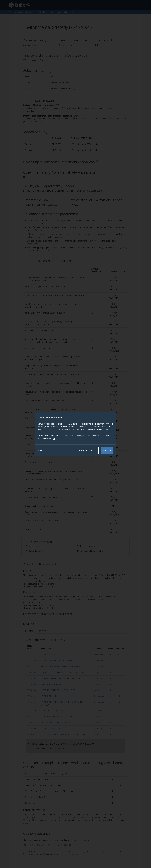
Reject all (41, 450)
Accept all (107, 450)
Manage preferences (88, 450)
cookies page (48, 439)
